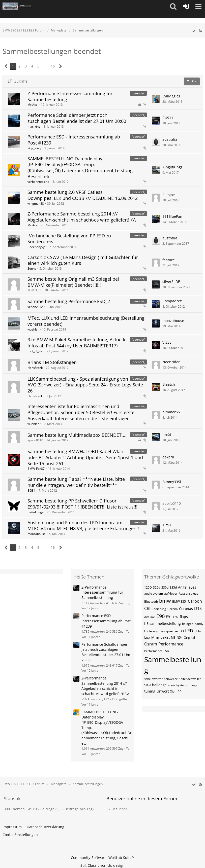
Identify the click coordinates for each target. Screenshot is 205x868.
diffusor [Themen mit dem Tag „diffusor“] (150, 617)
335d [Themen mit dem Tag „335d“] (173, 587)
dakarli (168, 457)
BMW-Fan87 (36, 469)
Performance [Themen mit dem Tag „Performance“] (171, 644)
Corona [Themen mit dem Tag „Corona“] (173, 609)
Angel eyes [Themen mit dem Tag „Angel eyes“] (187, 587)
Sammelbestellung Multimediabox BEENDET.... (77, 435)
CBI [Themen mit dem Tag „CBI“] (147, 608)
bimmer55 (171, 412)
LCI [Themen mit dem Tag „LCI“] (182, 631)
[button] (173, 6)
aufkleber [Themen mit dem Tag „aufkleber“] (171, 593)
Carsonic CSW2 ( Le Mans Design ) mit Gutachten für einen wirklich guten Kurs (83, 260)
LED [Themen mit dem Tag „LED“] (189, 631)
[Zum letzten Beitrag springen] (156, 99)
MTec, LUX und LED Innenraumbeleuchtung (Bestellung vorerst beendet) (86, 321)
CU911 (168, 118)
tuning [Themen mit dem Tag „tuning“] (150, 691)
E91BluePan (172, 216)
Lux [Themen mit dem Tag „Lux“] (147, 637)
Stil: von (103, 865)
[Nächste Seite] (61, 66)
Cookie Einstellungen (20, 835)
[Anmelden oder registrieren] (186, 6)
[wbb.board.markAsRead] (194, 31)
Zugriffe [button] (21, 81)
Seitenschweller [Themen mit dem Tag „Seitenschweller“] (190, 679)
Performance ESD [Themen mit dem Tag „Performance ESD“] (157, 651)
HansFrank (35, 368)
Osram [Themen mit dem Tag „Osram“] (151, 644)
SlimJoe (169, 195)
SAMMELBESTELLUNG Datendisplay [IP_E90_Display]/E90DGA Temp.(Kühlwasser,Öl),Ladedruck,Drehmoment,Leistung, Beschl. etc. (81, 168)
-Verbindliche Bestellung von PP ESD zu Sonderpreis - (69, 239)
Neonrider (171, 362)
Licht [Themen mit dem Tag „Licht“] (198, 631)
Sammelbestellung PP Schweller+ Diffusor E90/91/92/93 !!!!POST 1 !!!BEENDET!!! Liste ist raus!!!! (83, 504)
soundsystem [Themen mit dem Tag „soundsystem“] (177, 685)
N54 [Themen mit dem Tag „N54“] (180, 638)
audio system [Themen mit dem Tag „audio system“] (154, 593)
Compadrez (172, 301)
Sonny (32, 268)
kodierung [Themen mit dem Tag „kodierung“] (151, 631)
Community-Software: (103, 858)
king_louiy (34, 148)
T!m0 (167, 525)
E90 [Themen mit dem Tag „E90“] (160, 616)
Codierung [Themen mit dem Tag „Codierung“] (159, 609)
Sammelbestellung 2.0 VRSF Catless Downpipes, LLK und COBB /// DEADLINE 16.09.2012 (83, 195)
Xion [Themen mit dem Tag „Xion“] (173, 691)
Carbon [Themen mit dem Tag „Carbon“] (195, 601)
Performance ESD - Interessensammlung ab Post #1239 (74, 140)
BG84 (31, 491)
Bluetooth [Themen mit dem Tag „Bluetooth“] (151, 602)
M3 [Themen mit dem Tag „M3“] (173, 638)
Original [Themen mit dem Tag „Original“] (189, 638)
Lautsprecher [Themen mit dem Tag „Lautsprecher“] (169, 631)
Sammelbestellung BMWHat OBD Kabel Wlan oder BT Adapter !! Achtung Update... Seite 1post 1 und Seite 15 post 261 (85, 457)
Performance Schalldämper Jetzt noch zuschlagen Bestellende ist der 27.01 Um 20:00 (77, 118)
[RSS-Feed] (200, 31)
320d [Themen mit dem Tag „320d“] (157, 587)
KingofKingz (172, 167)
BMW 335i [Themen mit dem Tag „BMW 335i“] (179, 602)
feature (169, 260)
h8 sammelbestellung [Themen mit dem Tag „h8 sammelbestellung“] (163, 623)
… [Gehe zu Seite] (45, 66)
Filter (192, 81)
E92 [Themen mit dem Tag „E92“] (176, 617)
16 (53, 66)
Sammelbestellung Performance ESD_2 (69, 301)
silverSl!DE (171, 282)
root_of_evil (35, 351)
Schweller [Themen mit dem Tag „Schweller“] (171, 679)
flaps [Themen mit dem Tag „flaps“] (184, 617)
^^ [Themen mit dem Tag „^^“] (180, 691)
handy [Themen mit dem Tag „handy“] (199, 624)
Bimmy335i (172, 482)
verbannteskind (38, 182)
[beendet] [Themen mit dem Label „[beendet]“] (138, 93)
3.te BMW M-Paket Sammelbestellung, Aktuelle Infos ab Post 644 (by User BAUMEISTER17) (77, 343)
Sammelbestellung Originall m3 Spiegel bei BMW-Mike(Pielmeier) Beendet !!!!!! (73, 282)
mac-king (34, 126)
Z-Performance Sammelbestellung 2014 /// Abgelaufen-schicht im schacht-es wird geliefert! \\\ (82, 217)
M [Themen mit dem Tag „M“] (153, 637)
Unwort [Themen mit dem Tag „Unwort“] (163, 691)
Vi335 (167, 342)
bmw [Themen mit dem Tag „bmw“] (165, 601)
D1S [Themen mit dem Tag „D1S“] (198, 608)
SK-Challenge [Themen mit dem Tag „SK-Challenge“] (155, 685)
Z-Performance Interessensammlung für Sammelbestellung (70, 96)
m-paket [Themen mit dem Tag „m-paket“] (163, 637)
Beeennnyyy (36, 247)
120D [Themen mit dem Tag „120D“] (148, 587)
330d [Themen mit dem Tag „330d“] (165, 587)
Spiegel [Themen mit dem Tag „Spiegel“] (193, 685)
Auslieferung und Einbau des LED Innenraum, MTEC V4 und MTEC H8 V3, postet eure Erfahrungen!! (83, 526)
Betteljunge (36, 512)
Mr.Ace (33, 105)
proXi (167, 435)
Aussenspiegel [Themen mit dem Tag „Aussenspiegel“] (189, 593)
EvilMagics (171, 96)
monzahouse (173, 321)
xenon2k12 (35, 307)
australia (170, 139)
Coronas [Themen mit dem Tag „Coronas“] (186, 609)
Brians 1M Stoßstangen (52, 362)
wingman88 (36, 204)
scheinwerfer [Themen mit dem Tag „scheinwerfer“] (153, 679)
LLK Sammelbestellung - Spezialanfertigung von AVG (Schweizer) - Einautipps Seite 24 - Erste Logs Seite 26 (85, 385)
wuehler (33, 329)
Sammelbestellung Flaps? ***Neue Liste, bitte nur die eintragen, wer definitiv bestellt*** (76, 482)
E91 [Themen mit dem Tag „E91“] (169, 617)
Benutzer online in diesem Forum (142, 799)
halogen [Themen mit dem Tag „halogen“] (188, 624)
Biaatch (169, 384)
